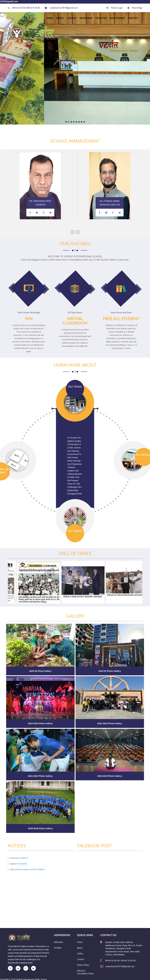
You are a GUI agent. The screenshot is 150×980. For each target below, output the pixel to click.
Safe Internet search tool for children (28, 869)
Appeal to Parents (19, 864)
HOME (50, 18)
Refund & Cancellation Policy (85, 972)
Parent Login (115, 8)
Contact (133, 18)
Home (80, 942)
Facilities (101, 18)
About (60, 18)
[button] (66, 122)
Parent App (135, 8)
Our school (117, 18)
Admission (86, 18)
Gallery (72, 18)
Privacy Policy (83, 965)
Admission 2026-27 (19, 858)
